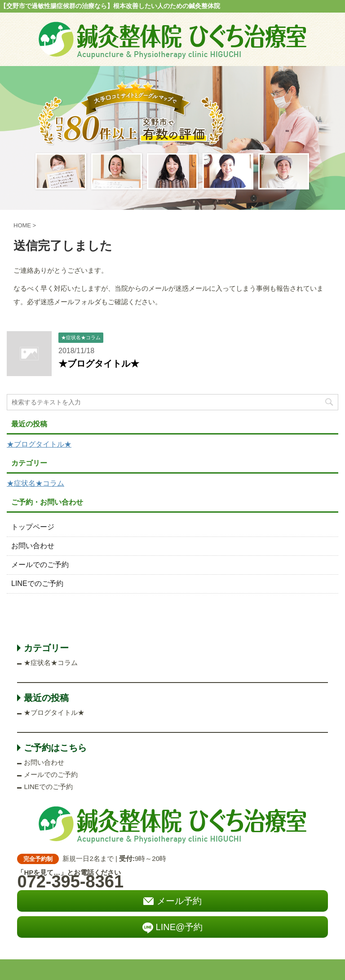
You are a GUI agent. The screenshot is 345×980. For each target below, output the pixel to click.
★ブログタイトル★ (99, 364)
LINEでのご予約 (37, 583)
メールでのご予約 (40, 565)
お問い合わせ (33, 546)
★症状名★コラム (35, 483)
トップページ (33, 527)
